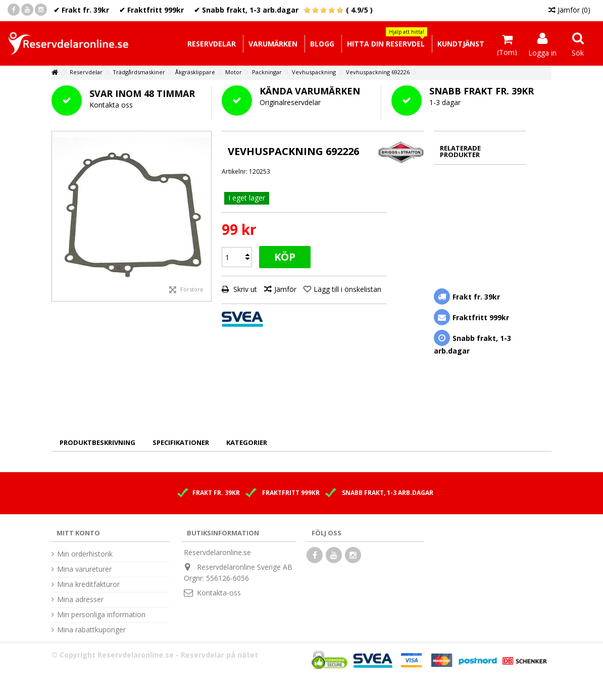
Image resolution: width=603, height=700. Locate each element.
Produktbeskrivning (97, 442)
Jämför (285, 289)
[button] (386, 44)
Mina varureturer (84, 569)
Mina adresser (80, 599)
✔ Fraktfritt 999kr (152, 10)
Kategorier (247, 442)
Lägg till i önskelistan (347, 289)
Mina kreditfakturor (88, 584)
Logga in (542, 52)
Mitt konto (78, 533)
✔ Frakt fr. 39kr (81, 10)
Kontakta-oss (219, 593)
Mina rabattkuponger (91, 630)
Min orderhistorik (85, 554)
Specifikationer (181, 442)
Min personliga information (101, 615)
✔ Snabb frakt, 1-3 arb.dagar (246, 10)
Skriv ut (244, 289)
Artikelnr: (235, 171)
